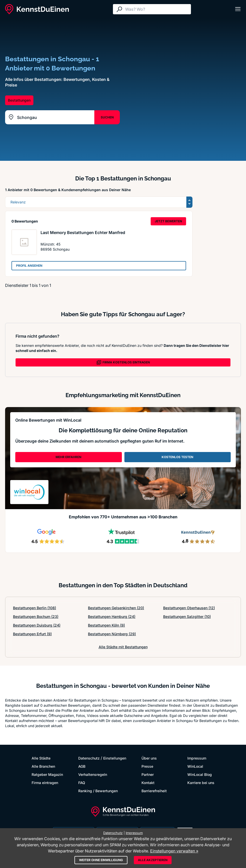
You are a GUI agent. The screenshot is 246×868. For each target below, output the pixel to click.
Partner (148, 774)
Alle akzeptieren (153, 860)
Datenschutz (89, 758)
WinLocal (195, 766)
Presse (147, 766)
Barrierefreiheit (154, 791)
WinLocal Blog (200, 774)
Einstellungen (115, 758)
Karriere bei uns (201, 783)
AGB (82, 766)
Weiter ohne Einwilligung (101, 860)
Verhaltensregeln (93, 774)
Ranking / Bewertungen (98, 791)
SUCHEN (107, 117)
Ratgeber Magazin (47, 774)
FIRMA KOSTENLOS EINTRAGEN (123, 362)
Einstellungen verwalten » (174, 851)
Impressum (197, 758)
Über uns (149, 758)
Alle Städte (41, 758)
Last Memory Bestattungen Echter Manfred (83, 233)
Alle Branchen (43, 766)
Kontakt (148, 783)
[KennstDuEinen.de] (37, 9)
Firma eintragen (45, 783)
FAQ (82, 783)
